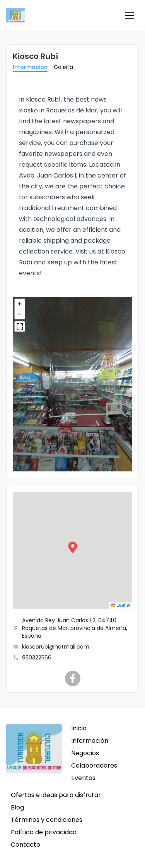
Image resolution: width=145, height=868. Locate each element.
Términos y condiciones (47, 820)
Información (30, 67)
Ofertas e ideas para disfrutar (56, 795)
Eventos (83, 778)
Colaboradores (94, 765)
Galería (63, 67)
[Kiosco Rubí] (73, 678)
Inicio (79, 728)
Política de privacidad (44, 832)
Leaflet (120, 605)
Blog (17, 807)
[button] (130, 16)
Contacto (26, 845)
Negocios (85, 753)
